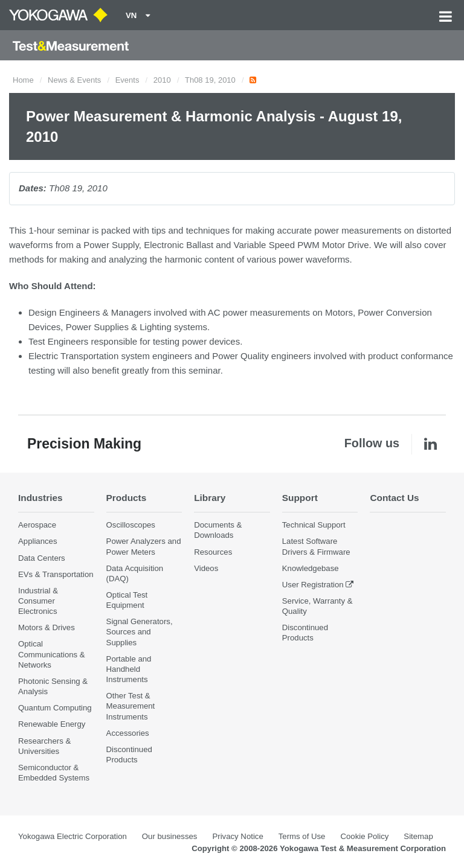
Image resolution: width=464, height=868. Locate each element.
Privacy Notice (237, 836)
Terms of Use (302, 836)
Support (300, 498)
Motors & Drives (47, 627)
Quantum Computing (55, 708)
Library (210, 498)
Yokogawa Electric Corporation (72, 836)
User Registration (313, 585)
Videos (206, 568)
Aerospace (37, 525)
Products (127, 498)
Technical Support (314, 525)
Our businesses (170, 836)
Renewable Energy (52, 724)
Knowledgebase (311, 568)
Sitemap (418, 836)
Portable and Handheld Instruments (129, 669)
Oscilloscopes (131, 525)
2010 (162, 80)
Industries (40, 498)
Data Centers (42, 558)
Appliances (38, 541)
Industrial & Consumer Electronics (38, 601)
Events (127, 80)
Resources (213, 552)
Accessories (128, 733)
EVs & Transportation (56, 574)
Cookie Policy (364, 836)
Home (23, 80)
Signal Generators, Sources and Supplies (140, 632)
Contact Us (394, 498)
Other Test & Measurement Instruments (131, 706)
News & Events (74, 80)
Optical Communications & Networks (52, 654)
